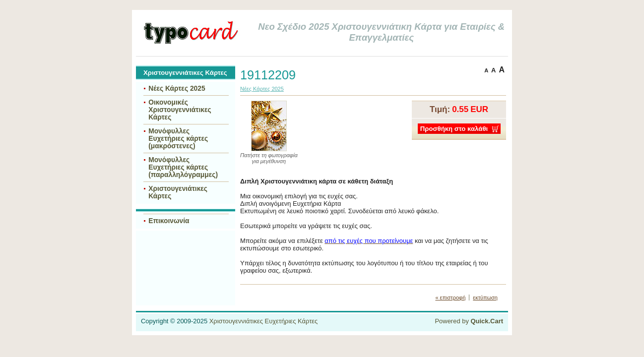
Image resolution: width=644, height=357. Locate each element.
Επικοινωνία (169, 221)
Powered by (469, 321)
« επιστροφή (450, 297)
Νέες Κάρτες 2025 (177, 89)
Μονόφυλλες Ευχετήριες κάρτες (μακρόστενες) (178, 139)
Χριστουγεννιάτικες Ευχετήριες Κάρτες (264, 321)
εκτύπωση (485, 297)
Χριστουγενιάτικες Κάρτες (178, 192)
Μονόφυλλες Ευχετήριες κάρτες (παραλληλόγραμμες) (183, 167)
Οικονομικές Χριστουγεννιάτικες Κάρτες (180, 110)
